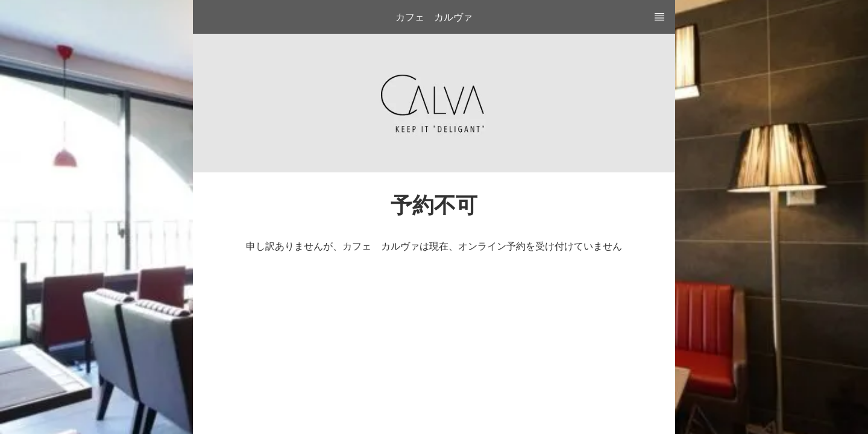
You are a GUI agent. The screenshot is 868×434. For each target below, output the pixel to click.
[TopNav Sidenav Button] (659, 17)
